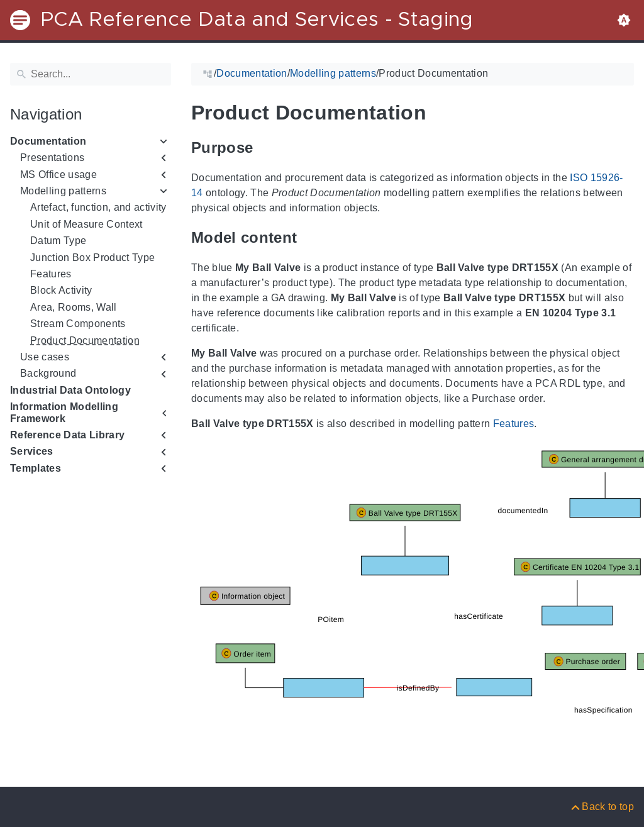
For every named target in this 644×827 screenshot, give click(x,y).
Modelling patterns (63, 191)
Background (48, 373)
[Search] (91, 74)
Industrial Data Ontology (70, 390)
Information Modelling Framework (64, 412)
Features (51, 274)
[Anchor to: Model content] (311, 238)
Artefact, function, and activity (98, 207)
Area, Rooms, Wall (74, 307)
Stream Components (78, 324)
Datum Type (58, 241)
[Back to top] (602, 807)
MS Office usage (58, 175)
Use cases (45, 357)
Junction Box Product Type (92, 258)
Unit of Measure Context (86, 224)
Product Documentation (85, 341)
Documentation (48, 141)
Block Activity (61, 290)
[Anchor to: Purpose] (267, 148)
